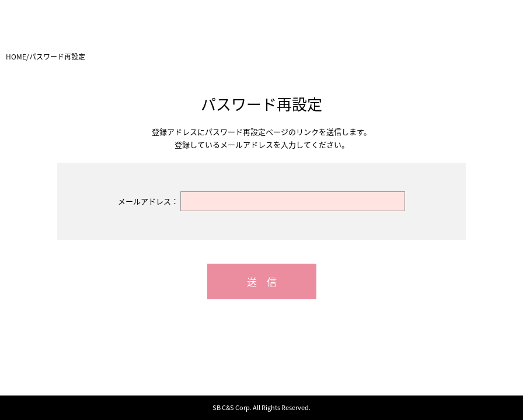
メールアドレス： (148, 201)
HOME (16, 57)
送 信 (262, 281)
